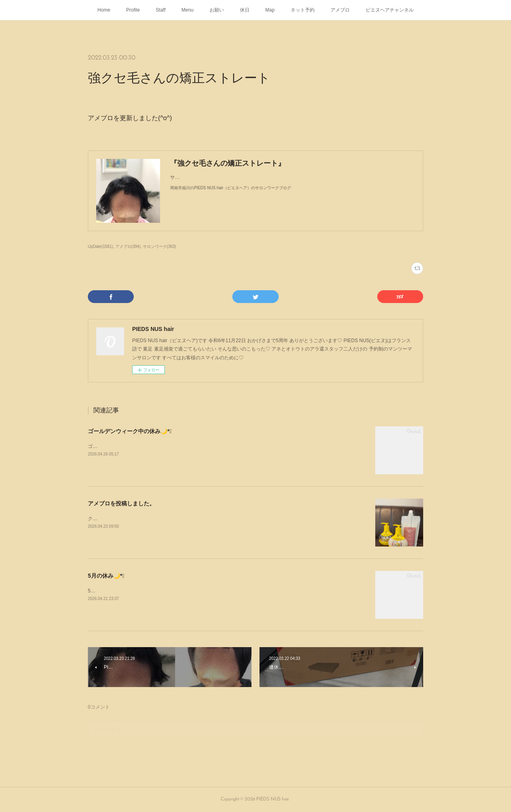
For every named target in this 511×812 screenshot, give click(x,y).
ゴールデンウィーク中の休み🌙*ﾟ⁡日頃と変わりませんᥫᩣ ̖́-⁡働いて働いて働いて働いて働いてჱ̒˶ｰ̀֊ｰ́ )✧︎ (194, 446)
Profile (133, 10)
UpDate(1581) (100, 247)
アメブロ (340, 10)
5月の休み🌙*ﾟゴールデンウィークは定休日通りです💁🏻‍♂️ (147, 591)
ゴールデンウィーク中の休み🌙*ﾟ (130, 431)
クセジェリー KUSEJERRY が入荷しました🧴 (138, 519)
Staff (160, 10)
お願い (217, 10)
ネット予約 (303, 10)
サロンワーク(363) (159, 247)
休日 (245, 10)
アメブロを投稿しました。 (121, 503)
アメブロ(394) (128, 247)
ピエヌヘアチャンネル (390, 10)
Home (104, 10)
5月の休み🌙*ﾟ (106, 576)
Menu (188, 10)
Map (270, 10)
